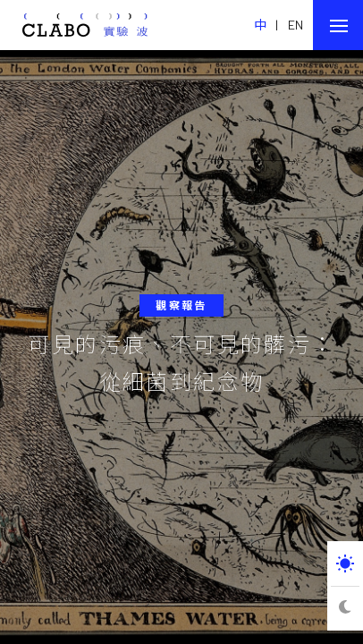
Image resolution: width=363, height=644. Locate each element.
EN (296, 25)
